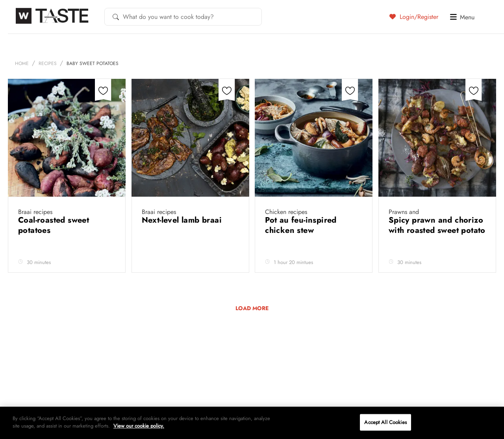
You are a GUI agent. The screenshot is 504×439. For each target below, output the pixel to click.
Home (22, 63)
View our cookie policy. (139, 426)
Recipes (48, 63)
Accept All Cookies (385, 422)
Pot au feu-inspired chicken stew (301, 225)
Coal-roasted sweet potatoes (54, 225)
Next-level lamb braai (183, 220)
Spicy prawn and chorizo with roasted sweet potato (437, 225)
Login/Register (414, 17)
